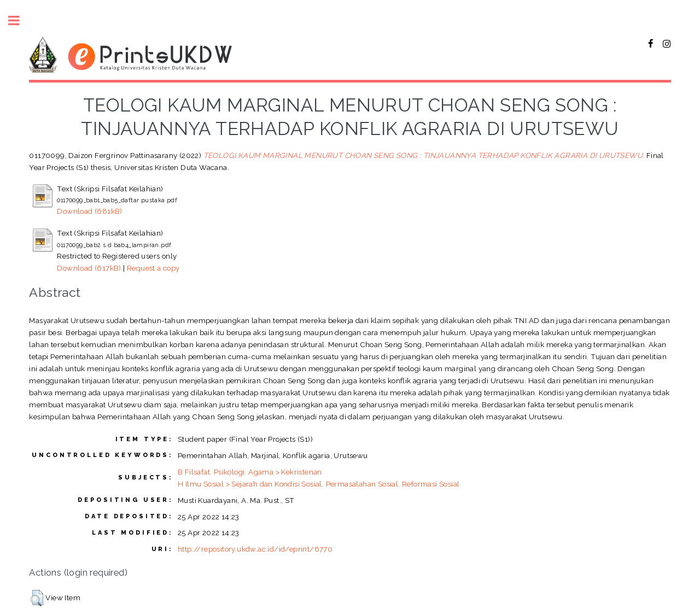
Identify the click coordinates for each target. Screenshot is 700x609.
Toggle (20, 21)
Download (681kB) (89, 211)
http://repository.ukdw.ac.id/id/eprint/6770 (255, 549)
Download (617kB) (89, 268)
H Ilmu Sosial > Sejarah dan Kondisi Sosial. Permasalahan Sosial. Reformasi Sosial (319, 484)
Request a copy (153, 268)
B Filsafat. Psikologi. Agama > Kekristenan (250, 472)
